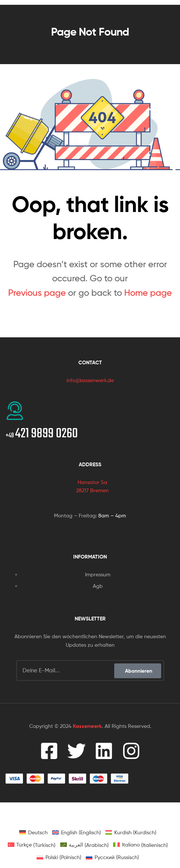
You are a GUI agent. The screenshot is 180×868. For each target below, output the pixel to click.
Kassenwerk (87, 726)
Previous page (37, 293)
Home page (148, 293)
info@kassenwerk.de (90, 380)
